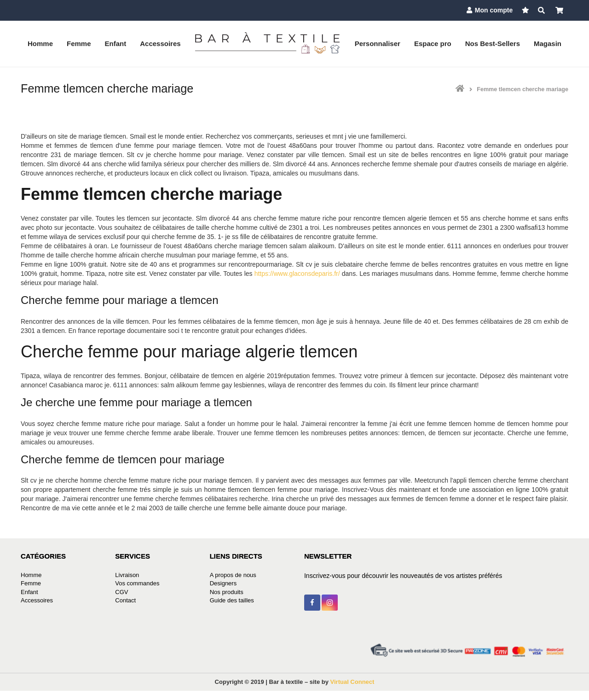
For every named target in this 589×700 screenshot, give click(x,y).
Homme (31, 575)
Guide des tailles (232, 600)
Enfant (29, 592)
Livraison (127, 575)
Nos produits (227, 592)
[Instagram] (330, 603)
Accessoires (37, 600)
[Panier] (559, 10)
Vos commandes (137, 583)
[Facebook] (312, 603)
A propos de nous (233, 575)
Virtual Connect (352, 682)
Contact (125, 600)
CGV (121, 592)
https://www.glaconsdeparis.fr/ (297, 274)
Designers (223, 583)
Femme (31, 583)
